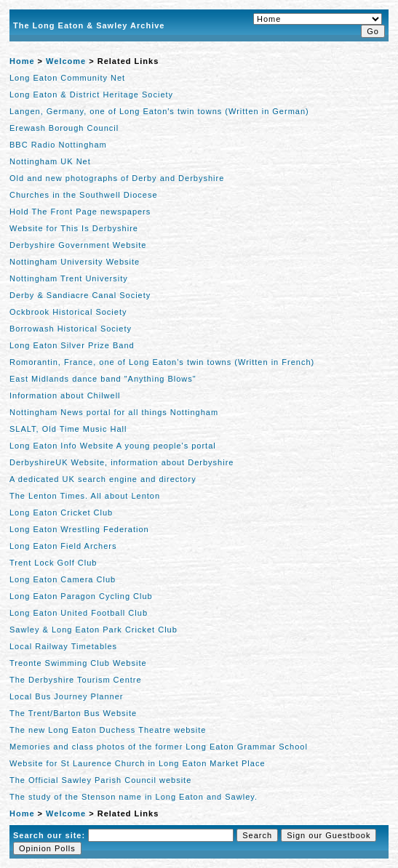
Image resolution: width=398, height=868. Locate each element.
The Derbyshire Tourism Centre (76, 680)
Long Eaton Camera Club (63, 579)
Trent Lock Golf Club (53, 563)
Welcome (66, 61)
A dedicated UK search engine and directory (103, 479)
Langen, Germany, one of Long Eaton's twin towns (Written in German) (159, 111)
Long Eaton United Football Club (79, 613)
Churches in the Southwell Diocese (84, 195)
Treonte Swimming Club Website (78, 663)
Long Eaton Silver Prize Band (72, 345)
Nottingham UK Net (50, 161)
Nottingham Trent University (69, 278)
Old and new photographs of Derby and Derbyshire (117, 178)
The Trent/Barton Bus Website (73, 713)
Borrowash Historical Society (71, 329)
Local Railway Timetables (63, 646)
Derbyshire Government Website (78, 245)
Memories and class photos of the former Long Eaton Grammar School (159, 747)
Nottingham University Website (75, 262)
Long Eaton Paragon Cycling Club (81, 596)
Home (22, 61)
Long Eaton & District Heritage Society (91, 95)
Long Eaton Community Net (67, 78)
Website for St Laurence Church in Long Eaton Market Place (138, 763)
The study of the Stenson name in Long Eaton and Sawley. (134, 797)
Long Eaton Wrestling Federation (79, 529)
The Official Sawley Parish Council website (100, 780)
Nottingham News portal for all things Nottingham (114, 412)
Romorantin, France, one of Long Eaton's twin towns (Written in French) (162, 362)
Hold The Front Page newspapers (80, 212)
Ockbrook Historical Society (68, 312)
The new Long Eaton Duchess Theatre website (108, 730)
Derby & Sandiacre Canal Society (80, 295)
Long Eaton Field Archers (63, 546)
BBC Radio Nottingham (58, 145)
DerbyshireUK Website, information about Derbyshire (122, 462)
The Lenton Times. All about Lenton (85, 496)
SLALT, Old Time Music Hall (68, 429)
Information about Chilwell (65, 395)
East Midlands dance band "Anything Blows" (103, 379)
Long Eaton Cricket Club (61, 513)
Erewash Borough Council (64, 128)
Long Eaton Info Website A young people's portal (113, 446)
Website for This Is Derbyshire (74, 228)
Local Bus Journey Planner (66, 696)
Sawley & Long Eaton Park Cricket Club (93, 630)
